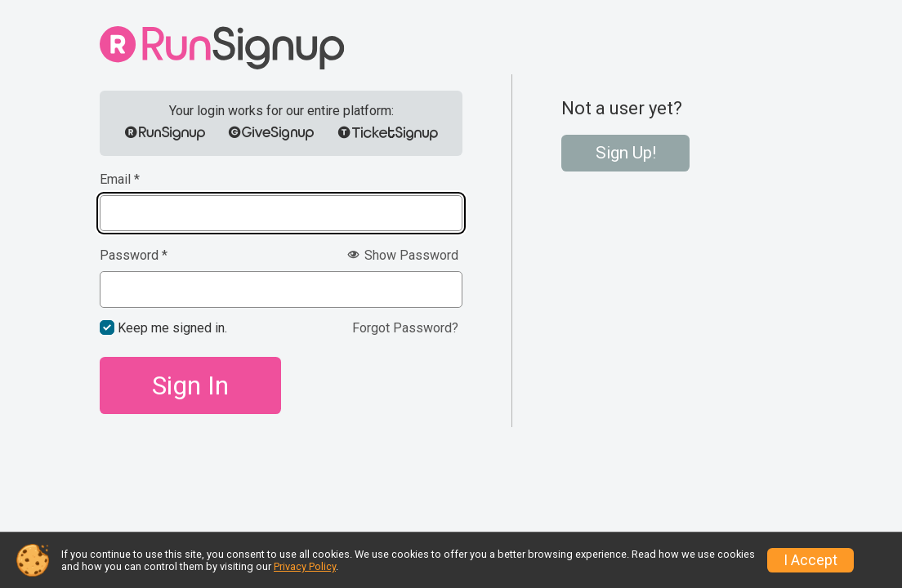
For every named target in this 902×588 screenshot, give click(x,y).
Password (134, 256)
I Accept (810, 560)
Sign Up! (626, 153)
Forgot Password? (405, 328)
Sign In (190, 385)
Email (120, 180)
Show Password (403, 255)
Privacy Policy (305, 566)
